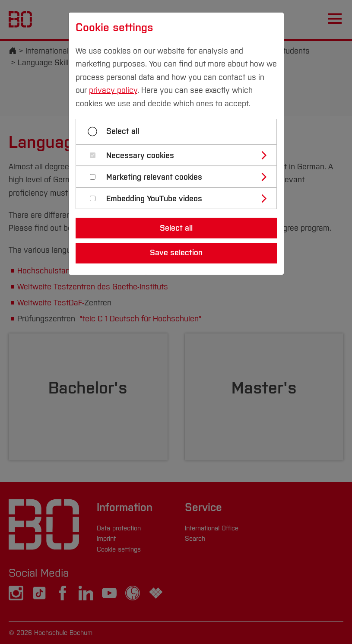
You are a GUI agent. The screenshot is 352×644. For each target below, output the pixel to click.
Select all (123, 131)
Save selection (176, 253)
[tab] (180, 155)
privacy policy (113, 90)
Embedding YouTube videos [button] (154, 199)
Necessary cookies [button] (140, 156)
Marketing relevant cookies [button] (154, 177)
